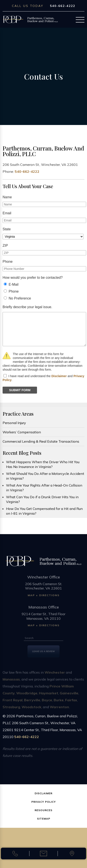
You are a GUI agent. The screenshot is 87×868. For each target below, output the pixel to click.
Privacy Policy (44, 802)
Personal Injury (14, 423)
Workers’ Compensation (22, 432)
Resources (43, 810)
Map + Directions (44, 597)
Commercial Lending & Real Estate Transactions (41, 441)
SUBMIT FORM (20, 390)
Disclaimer (59, 376)
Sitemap (44, 819)
